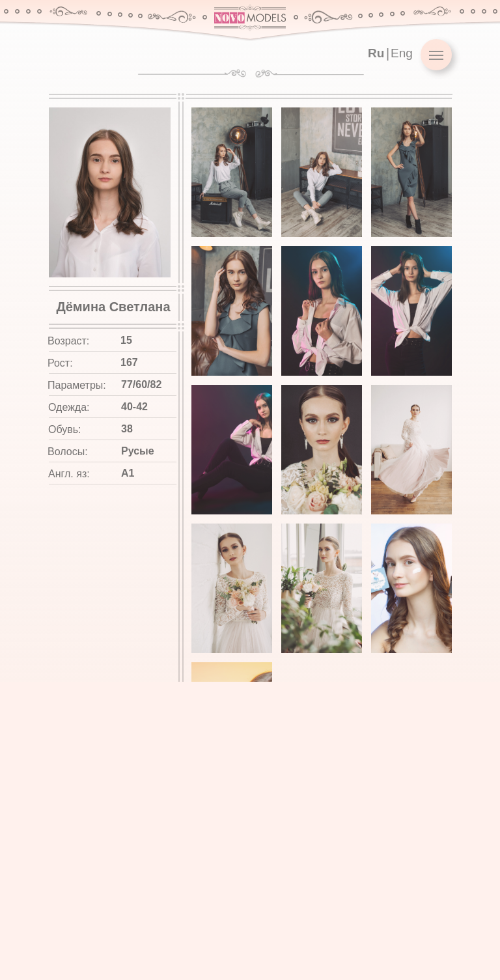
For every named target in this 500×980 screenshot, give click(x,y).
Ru (376, 53)
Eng (402, 53)
